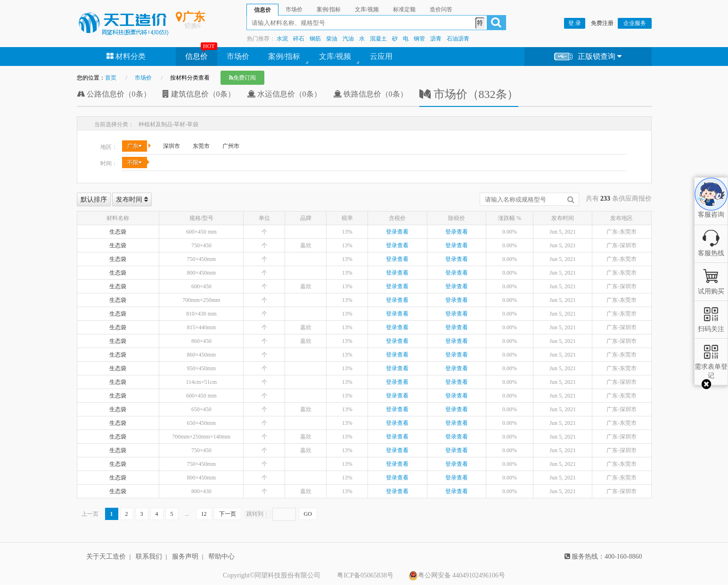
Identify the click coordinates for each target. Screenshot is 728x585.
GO (308, 514)
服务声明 (185, 557)
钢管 (419, 39)
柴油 (332, 39)
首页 (111, 78)
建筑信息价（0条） (199, 94)
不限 (135, 162)
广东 (135, 146)
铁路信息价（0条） (370, 94)
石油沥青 (458, 39)
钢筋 (315, 39)
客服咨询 (711, 207)
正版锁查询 (588, 57)
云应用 (381, 56)
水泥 (282, 39)
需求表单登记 (711, 367)
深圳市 (172, 146)
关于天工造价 (106, 557)
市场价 (238, 56)
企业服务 (635, 23)
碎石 (299, 39)
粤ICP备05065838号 (365, 575)
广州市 (231, 146)
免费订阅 (242, 78)
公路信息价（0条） (114, 94)
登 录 (575, 23)
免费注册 (602, 23)
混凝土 (378, 39)
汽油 (348, 39)
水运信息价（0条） (284, 94)
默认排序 (94, 199)
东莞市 (201, 146)
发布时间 (132, 199)
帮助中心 (221, 557)
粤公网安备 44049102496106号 (457, 576)
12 (204, 514)
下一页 (228, 514)
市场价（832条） (469, 94)
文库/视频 (335, 56)
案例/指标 (284, 56)
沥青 (436, 39)
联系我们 (149, 557)
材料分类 (126, 56)
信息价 (196, 56)
